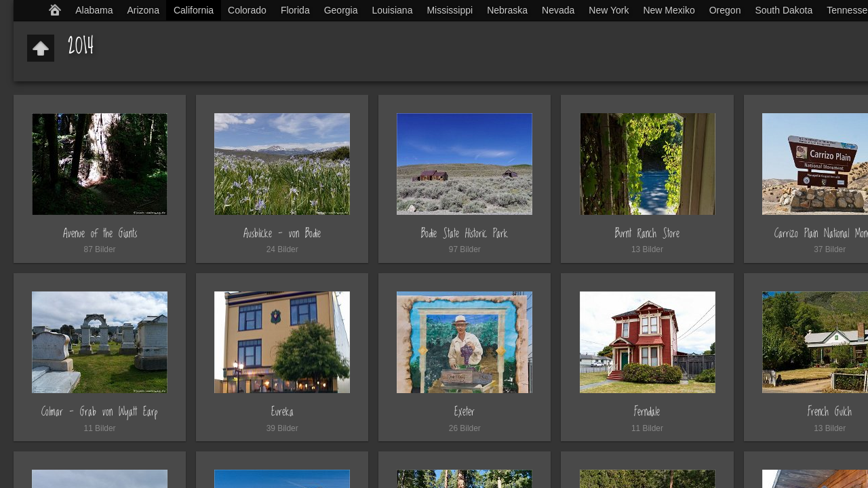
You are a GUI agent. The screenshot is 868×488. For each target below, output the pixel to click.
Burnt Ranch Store (647, 233)
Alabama (94, 10)
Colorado (247, 10)
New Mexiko (669, 10)
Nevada (558, 10)
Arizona (143, 10)
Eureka (282, 412)
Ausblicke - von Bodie (282, 233)
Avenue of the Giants (100, 233)
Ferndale (647, 412)
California (194, 10)
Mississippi (450, 10)
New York (609, 10)
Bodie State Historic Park (465, 233)
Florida (295, 10)
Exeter (465, 412)
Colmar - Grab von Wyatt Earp (100, 412)
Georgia (341, 10)
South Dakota (784, 10)
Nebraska (507, 10)
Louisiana (393, 10)
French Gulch (830, 412)
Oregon (725, 10)
